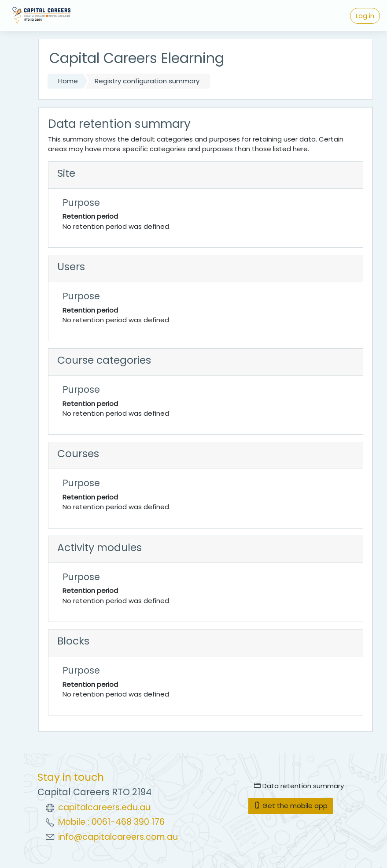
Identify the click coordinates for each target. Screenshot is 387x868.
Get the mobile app (291, 806)
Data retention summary (299, 786)
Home (68, 81)
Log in (365, 16)
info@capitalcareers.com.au (118, 837)
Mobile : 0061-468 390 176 (111, 822)
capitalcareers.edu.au (104, 807)
